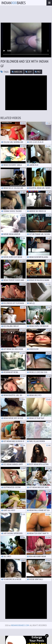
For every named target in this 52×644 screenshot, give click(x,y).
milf (38, 72)
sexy (29, 72)
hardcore (17, 72)
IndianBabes (14, 3)
